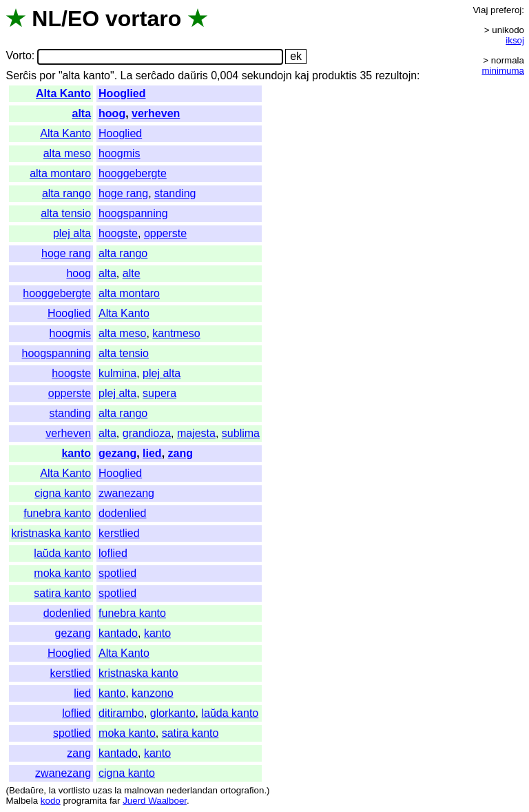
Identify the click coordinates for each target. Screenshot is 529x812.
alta (81, 113)
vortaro (143, 19)
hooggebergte (133, 173)
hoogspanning (133, 213)
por (47, 75)
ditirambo (121, 713)
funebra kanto (57, 513)
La (127, 75)
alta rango (66, 193)
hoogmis (119, 153)
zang (180, 453)
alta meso (67, 153)
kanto (76, 453)
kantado (118, 633)
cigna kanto (63, 493)
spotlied (117, 573)
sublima (241, 433)
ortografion (242, 790)
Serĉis (21, 75)
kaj (302, 75)
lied (152, 453)
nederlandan (192, 790)
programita (85, 801)
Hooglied (122, 93)
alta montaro (60, 173)
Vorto (18, 56)
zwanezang (126, 493)
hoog (112, 113)
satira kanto (62, 593)
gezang (117, 453)
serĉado (155, 75)
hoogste (118, 233)
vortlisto (74, 790)
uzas (102, 790)
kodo (51, 801)
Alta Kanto (63, 93)
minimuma (503, 71)
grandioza (147, 433)
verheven (156, 113)
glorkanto (173, 713)
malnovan (144, 790)
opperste (165, 233)
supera (159, 393)
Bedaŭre (26, 790)
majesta (196, 433)
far (115, 801)
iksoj (515, 40)
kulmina (117, 373)
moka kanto (62, 573)
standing (175, 193)
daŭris (193, 75)
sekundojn (267, 75)
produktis (334, 75)
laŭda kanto (62, 553)
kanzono (153, 693)
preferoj (506, 10)
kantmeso (176, 333)
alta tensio (66, 213)
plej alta (72, 233)
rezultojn (396, 75)
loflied (113, 553)
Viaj (480, 10)
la (52, 790)
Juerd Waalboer (155, 801)
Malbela (22, 801)
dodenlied (122, 513)
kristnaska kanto (51, 533)
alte (132, 273)
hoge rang (123, 193)
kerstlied (119, 533)
